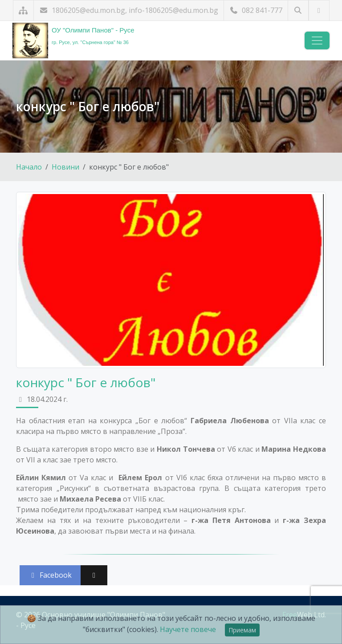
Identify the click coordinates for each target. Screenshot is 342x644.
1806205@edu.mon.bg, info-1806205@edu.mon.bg (129, 10)
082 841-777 (256, 10)
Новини (65, 167)
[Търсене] (298, 10)
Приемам (242, 630)
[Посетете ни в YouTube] (319, 10)
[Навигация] (317, 41)
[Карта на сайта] (23, 10)
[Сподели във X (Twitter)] (94, 575)
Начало (29, 167)
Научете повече (188, 629)
